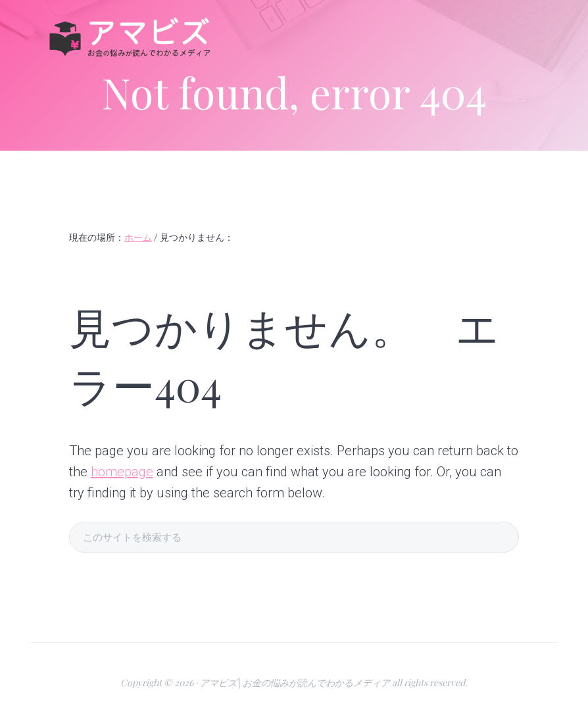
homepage (122, 472)
